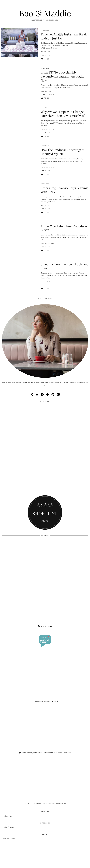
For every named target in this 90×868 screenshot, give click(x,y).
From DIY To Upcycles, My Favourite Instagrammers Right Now (62, 76)
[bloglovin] (48, 395)
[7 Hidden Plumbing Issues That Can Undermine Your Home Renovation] (45, 730)
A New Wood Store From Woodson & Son (64, 228)
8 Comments (45, 55)
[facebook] (42, 395)
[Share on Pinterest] (48, 59)
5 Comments (45, 171)
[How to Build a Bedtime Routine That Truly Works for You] (45, 781)
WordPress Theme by (76, 865)
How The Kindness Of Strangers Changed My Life (62, 152)
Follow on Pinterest (45, 626)
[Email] (58, 395)
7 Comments (45, 247)
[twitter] (32, 395)
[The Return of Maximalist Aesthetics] (45, 679)
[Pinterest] (23, 559)
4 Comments (45, 133)
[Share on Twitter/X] (45, 59)
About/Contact (30, 864)
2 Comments (45, 285)
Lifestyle (45, 30)
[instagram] (37, 395)
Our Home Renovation (51, 222)
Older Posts (45, 298)
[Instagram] (23, 426)
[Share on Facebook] (42, 59)
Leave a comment (48, 95)
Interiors (45, 68)
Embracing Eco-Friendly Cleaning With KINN (64, 190)
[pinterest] (53, 395)
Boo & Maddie (45, 13)
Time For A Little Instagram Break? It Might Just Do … (64, 36)
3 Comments (45, 209)
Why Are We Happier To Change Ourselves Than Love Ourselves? (63, 114)
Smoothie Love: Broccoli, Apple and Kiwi (65, 266)
